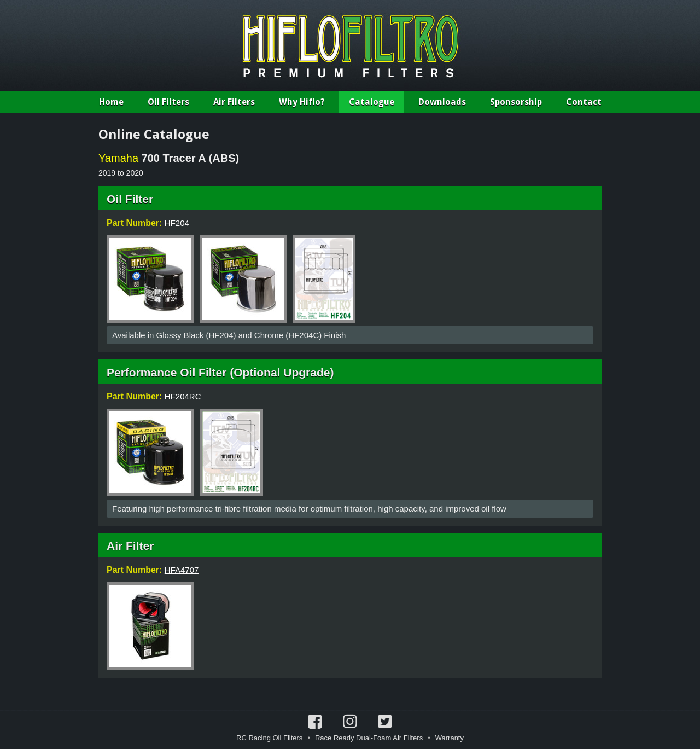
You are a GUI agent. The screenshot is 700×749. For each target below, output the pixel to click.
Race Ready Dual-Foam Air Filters (369, 738)
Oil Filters (168, 102)
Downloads (442, 102)
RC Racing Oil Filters (269, 738)
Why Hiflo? (302, 102)
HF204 (177, 223)
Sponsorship (516, 102)
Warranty (450, 738)
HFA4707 (182, 570)
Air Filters (234, 102)
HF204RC (183, 396)
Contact (584, 102)
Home (111, 102)
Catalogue (372, 102)
